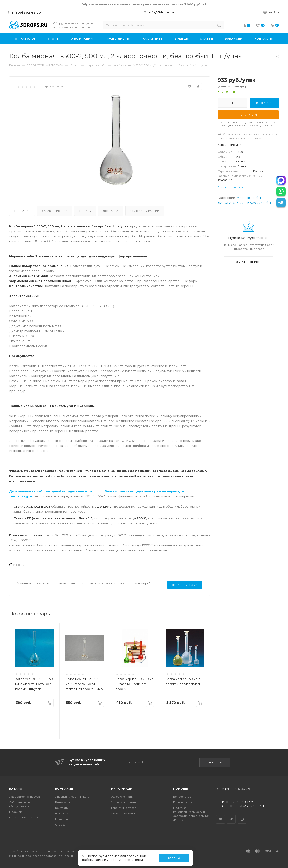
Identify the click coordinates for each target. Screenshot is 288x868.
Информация (123, 789)
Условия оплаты (122, 797)
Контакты (62, 808)
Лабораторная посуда (24, 797)
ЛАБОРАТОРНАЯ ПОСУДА (239, 203)
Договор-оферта (123, 813)
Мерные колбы (249, 198)
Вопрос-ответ (183, 797)
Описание (22, 211)
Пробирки (16, 812)
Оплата (85, 211)
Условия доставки (123, 802)
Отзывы (61, 825)
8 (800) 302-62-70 (26, 12)
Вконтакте (221, 816)
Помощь (181, 789)
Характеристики (55, 211)
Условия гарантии (145, 211)
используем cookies (104, 856)
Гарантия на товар (124, 808)
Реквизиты (62, 802)
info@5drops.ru (161, 12)
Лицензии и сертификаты (72, 797)
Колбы (266, 203)
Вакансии (62, 813)
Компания (64, 789)
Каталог (17, 789)
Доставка (111, 211)
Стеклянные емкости (24, 817)
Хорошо (174, 858)
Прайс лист (63, 819)
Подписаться (215, 762)
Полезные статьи (185, 802)
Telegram (231, 816)
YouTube (242, 816)
